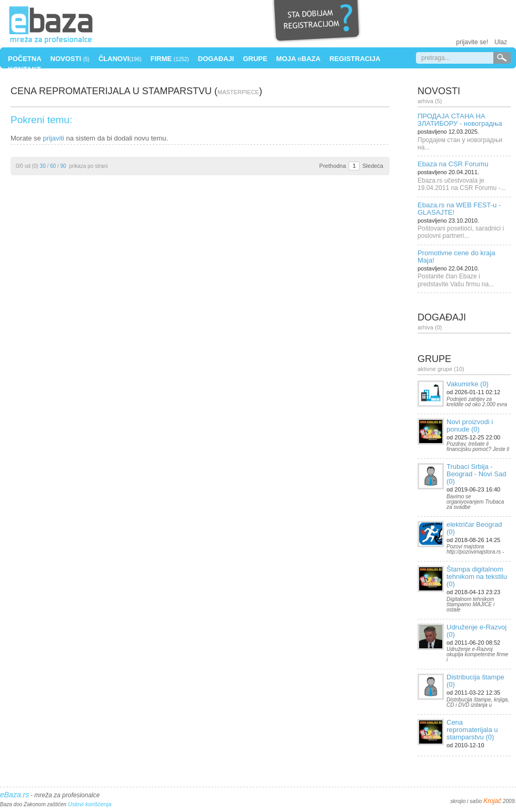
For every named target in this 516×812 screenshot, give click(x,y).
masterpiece (238, 92)
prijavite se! (472, 42)
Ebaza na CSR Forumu (453, 164)
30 (43, 166)
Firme (170, 59)
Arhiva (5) (430, 101)
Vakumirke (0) (468, 384)
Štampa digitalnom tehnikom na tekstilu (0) (477, 577)
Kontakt (24, 69)
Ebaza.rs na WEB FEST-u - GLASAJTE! (459, 209)
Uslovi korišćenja (90, 804)
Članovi (120, 59)
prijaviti (53, 138)
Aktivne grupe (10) (441, 369)
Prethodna (333, 166)
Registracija (355, 59)
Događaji (216, 59)
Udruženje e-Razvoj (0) (477, 631)
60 (53, 166)
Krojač (492, 801)
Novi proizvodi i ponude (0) (470, 425)
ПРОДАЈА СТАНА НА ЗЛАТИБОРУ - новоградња (460, 120)
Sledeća (373, 166)
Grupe (255, 59)
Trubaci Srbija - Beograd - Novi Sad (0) (476, 474)
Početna (25, 59)
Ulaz (501, 42)
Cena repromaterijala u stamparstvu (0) (472, 730)
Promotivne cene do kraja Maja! (456, 257)
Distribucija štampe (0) (475, 681)
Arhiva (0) (430, 327)
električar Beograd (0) (474, 528)
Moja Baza (299, 59)
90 (63, 166)
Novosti (70, 59)
